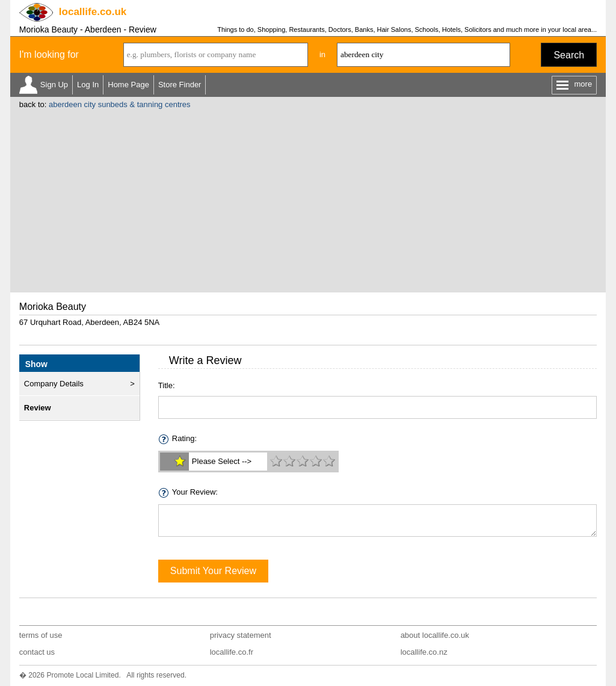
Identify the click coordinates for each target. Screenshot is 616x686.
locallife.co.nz (424, 652)
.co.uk (93, 12)
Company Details (54, 384)
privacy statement (241, 635)
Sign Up (54, 85)
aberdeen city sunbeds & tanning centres (120, 104)
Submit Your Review (213, 571)
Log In (88, 85)
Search (569, 55)
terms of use (41, 635)
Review (38, 408)
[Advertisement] (308, 199)
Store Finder (180, 85)
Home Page (128, 85)
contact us (37, 652)
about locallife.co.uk (435, 635)
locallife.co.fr (232, 652)
